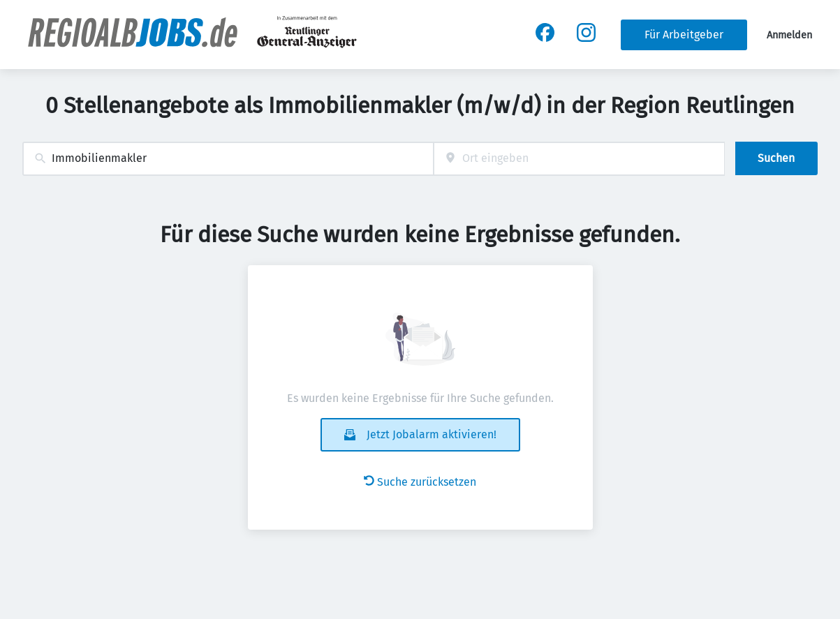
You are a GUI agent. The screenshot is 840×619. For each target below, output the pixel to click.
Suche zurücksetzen (420, 482)
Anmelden (789, 35)
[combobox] (228, 159)
